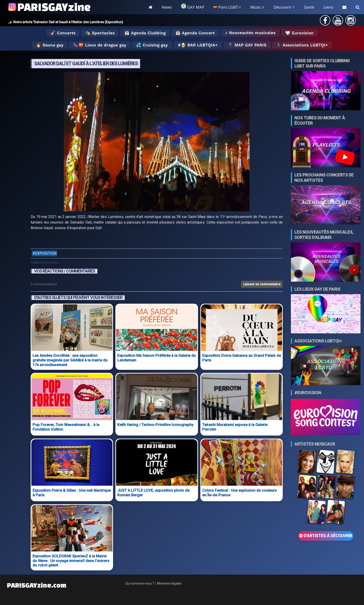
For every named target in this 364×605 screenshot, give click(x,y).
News (167, 7)
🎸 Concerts (63, 33)
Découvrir (282, 7)
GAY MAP (193, 7)
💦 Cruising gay (152, 45)
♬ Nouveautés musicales (250, 33)
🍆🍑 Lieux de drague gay (100, 45)
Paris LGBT (226, 7)
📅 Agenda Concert (195, 33)
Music (256, 7)
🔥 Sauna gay (50, 45)
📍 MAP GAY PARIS (247, 45)
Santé (309, 7)
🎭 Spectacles (100, 33)
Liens (328, 7)
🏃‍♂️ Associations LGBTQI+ (302, 45)
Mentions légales (169, 583)
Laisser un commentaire (262, 284)
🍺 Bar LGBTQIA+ (199, 45)
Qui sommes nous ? (140, 583)
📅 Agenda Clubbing (145, 33)
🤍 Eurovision (299, 33)
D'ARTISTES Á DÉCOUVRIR (326, 536)
